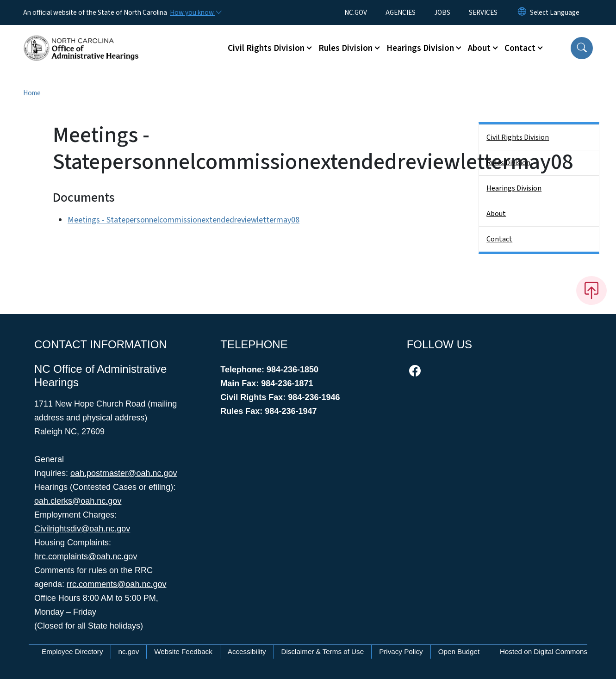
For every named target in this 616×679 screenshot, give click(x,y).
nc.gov (129, 651)
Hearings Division (514, 188)
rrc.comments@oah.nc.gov (116, 584)
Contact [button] (520, 48)
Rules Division (508, 163)
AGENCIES (401, 12)
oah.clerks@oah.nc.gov (78, 501)
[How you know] (195, 12)
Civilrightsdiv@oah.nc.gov (82, 529)
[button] (582, 48)
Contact (499, 239)
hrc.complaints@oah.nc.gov (86, 556)
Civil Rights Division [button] (266, 48)
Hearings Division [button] (420, 48)
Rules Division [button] (345, 48)
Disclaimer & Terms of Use (323, 651)
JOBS (442, 12)
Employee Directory (72, 651)
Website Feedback (183, 651)
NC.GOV (356, 12)
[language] (555, 12)
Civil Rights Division (518, 137)
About (496, 214)
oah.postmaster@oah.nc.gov (124, 473)
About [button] (479, 48)
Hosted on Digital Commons (544, 651)
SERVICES (483, 12)
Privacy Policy (401, 651)
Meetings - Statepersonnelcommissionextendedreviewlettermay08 (184, 220)
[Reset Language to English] (522, 12)
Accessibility (247, 651)
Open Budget (459, 651)
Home (32, 93)
